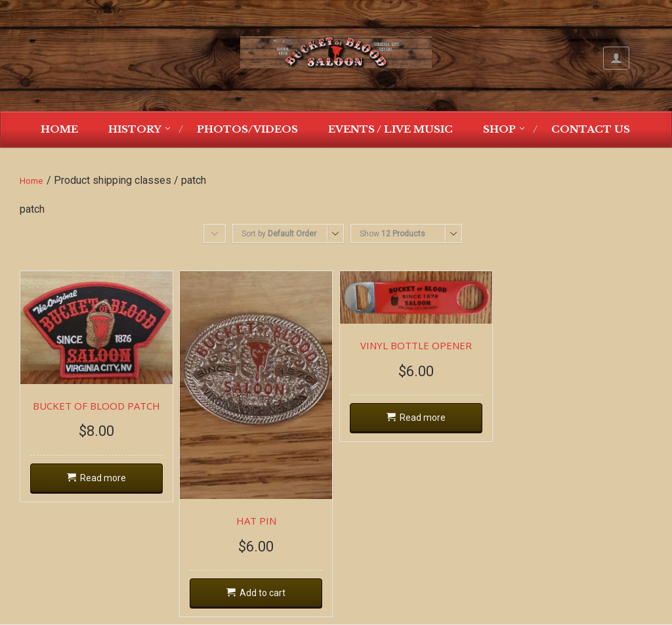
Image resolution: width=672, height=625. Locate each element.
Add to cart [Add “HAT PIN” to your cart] (262, 593)
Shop (499, 129)
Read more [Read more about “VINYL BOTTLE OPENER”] (423, 418)
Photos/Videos (247, 129)
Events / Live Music (390, 129)
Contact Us (591, 129)
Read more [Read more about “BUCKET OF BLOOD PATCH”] (103, 478)
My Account (616, 58)
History (135, 129)
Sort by (279, 234)
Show (392, 234)
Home (59, 129)
